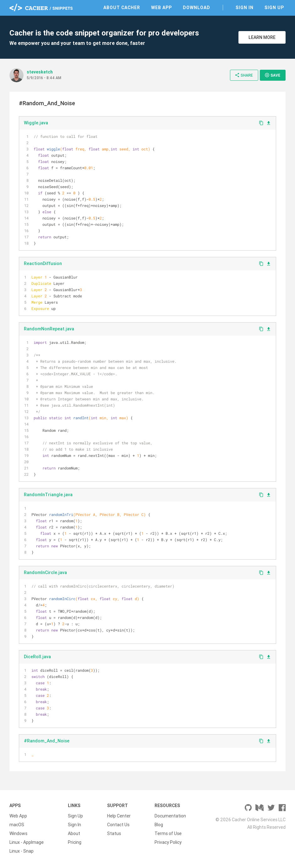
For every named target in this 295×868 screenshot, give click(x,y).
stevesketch (40, 72)
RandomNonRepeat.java (49, 329)
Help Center (119, 816)
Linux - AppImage (27, 842)
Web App (161, 8)
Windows (18, 833)
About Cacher (122, 8)
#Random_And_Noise (47, 741)
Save (272, 75)
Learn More (262, 37)
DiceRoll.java (37, 657)
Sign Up (274, 8)
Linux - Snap (22, 851)
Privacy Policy (168, 842)
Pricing (75, 842)
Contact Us (118, 825)
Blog (159, 825)
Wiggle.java (36, 123)
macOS (17, 825)
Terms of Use (168, 833)
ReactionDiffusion (43, 263)
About (74, 833)
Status (114, 833)
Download (197, 8)
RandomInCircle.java (45, 572)
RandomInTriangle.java (48, 495)
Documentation (170, 816)
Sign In (245, 8)
